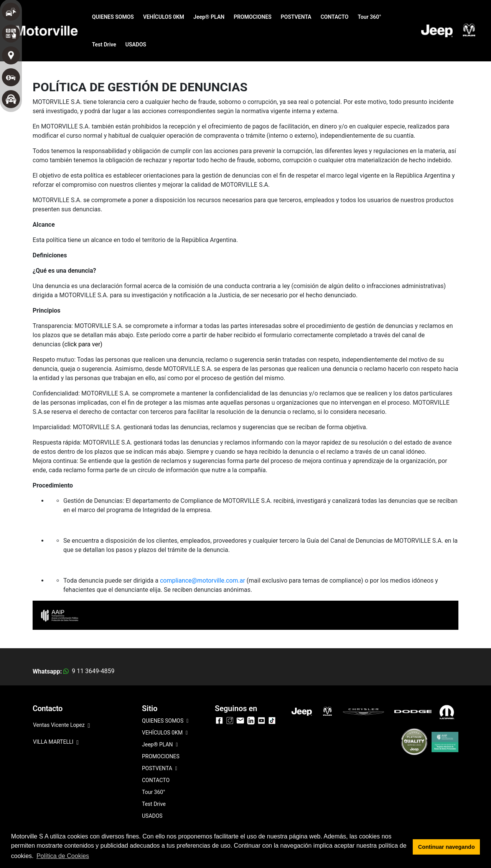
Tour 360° (369, 17)
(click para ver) (82, 344)
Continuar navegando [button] (447, 847)
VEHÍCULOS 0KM (164, 17)
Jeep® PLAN (209, 17)
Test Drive (104, 44)
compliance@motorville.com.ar (203, 581)
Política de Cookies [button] (63, 856)
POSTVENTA (296, 17)
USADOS (136, 44)
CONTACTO (335, 17)
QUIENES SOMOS (113, 17)
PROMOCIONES (253, 17)
